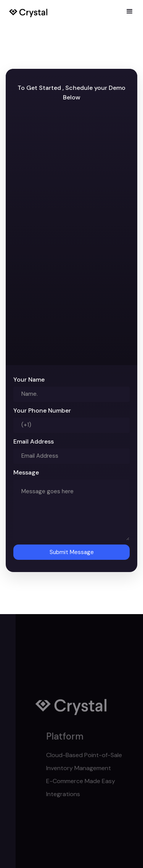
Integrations (75, 794)
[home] (28, 12)
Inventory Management (90, 768)
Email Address (34, 441)
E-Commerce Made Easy (92, 781)
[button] (130, 11)
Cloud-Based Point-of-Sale (96, 755)
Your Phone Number (42, 410)
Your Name (29, 380)
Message (26, 472)
